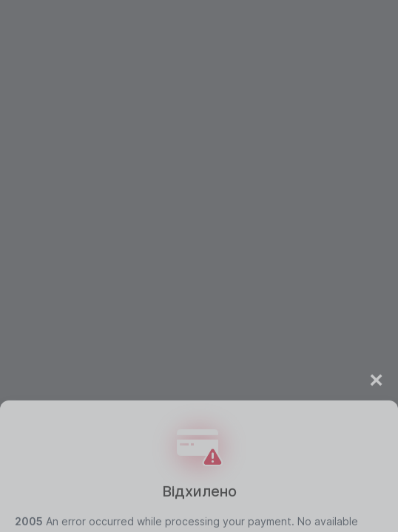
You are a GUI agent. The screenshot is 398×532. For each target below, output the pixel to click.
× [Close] (376, 403)
